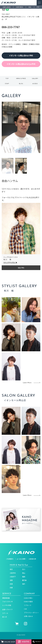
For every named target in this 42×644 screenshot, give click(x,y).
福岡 (24, 577)
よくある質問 (21, 559)
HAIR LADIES (7, 7)
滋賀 (11, 580)
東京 (11, 569)
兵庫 (11, 588)
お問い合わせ (28, 616)
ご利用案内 (10, 559)
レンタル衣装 (7, 605)
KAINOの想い (28, 598)
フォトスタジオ (7, 602)
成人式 (4, 617)
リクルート (28, 605)
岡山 (24, 573)
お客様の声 (32, 559)
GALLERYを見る (9, 262)
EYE (38, 7)
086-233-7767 (11, 27)
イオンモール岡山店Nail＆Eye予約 (21, 64)
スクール (5, 613)
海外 (24, 584)
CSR (25, 609)
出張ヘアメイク (7, 609)
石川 (24, 569)
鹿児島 (24, 580)
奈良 (11, 584)
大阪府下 (13, 577)
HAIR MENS (19, 7)
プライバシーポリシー (31, 613)
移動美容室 (6, 598)
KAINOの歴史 (28, 602)
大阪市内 (13, 573)
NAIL (30, 7)
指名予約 (21, 268)
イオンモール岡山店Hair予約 (21, 55)
